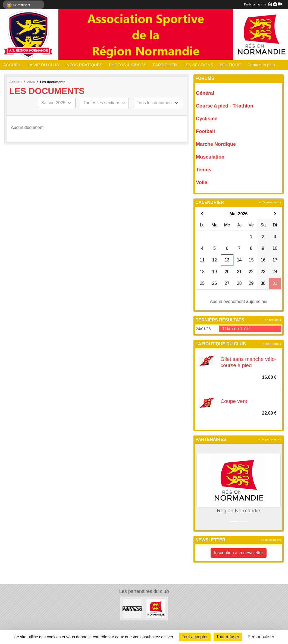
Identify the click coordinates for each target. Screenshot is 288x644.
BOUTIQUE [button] (230, 65)
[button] (200, 487)
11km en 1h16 (236, 329)
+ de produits (272, 344)
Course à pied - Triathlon (225, 106)
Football (205, 131)
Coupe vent (234, 401)
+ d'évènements (270, 202)
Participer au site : (263, 4)
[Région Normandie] (156, 608)
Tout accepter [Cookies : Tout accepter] (195, 637)
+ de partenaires (270, 439)
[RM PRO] (132, 608)
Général (205, 93)
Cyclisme (207, 119)
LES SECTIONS (198, 65)
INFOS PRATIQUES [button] (84, 65)
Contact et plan (261, 65)
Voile (202, 182)
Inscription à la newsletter (239, 553)
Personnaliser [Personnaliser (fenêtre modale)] (261, 637)
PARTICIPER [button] (165, 65)
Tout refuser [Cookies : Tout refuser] (228, 637)
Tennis (204, 170)
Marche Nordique (216, 144)
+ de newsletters (270, 540)
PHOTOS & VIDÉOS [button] (128, 65)
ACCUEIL (12, 65)
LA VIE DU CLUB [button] (43, 65)
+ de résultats (272, 320)
